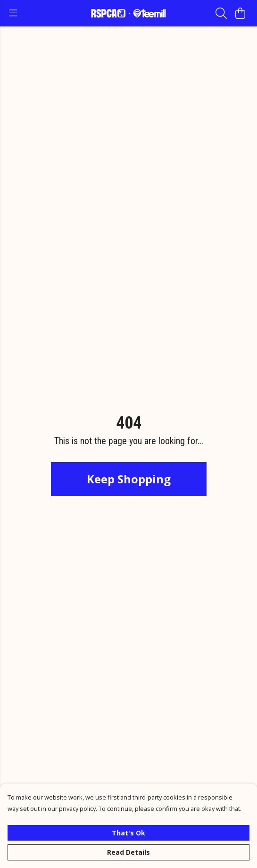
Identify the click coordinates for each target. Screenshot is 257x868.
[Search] (221, 13)
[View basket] (240, 13)
